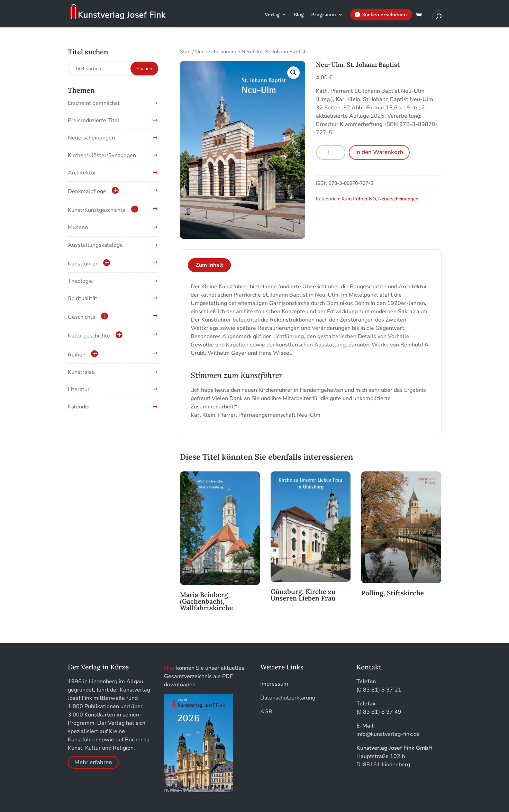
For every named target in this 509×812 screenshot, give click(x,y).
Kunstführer (83, 264)
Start (185, 52)
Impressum (274, 684)
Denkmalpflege (87, 191)
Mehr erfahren (93, 762)
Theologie (80, 281)
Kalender (79, 407)
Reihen (77, 355)
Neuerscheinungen (216, 52)
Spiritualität (83, 298)
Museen (78, 227)
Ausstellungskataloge (95, 245)
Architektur (82, 173)
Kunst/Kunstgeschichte (97, 210)
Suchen (144, 69)
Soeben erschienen (385, 15)
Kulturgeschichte (89, 336)
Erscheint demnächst (94, 103)
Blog (299, 15)
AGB (266, 712)
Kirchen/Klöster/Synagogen (102, 155)
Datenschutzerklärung (288, 698)
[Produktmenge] (331, 152)
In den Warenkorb (379, 152)
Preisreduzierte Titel (94, 120)
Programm (324, 15)
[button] (293, 73)
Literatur (79, 389)
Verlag (272, 15)
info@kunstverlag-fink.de (388, 734)
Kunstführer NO (359, 199)
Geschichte (82, 317)
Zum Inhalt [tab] (209, 265)
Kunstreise (81, 372)
